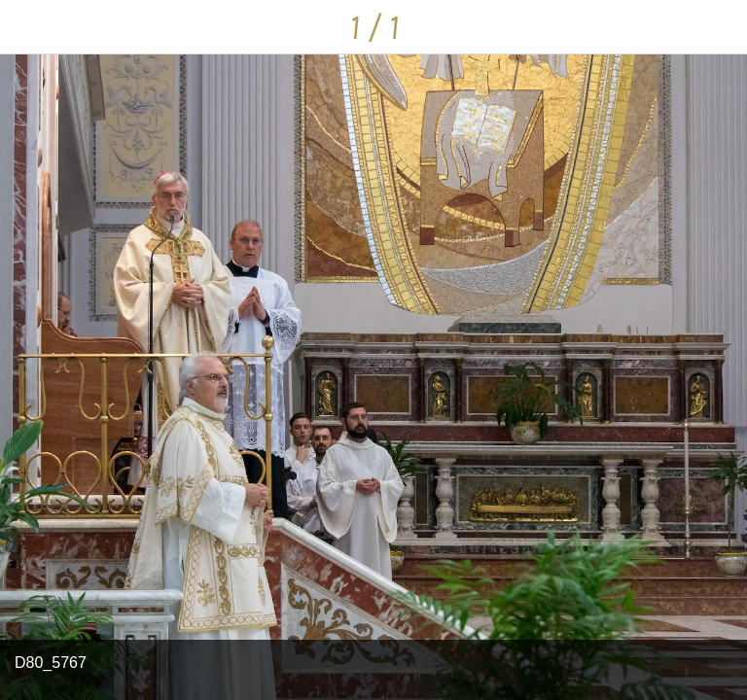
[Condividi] (720, 27)
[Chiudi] (27, 27)
